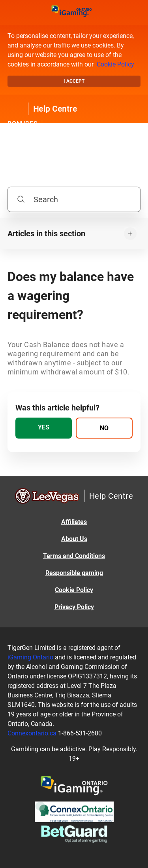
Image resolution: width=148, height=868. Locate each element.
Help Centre (55, 109)
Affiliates (74, 522)
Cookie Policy (115, 64)
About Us (74, 539)
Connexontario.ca (32, 733)
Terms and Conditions (74, 556)
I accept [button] (74, 81)
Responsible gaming (74, 573)
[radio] (44, 428)
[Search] (74, 199)
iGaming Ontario (30, 657)
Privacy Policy (74, 607)
